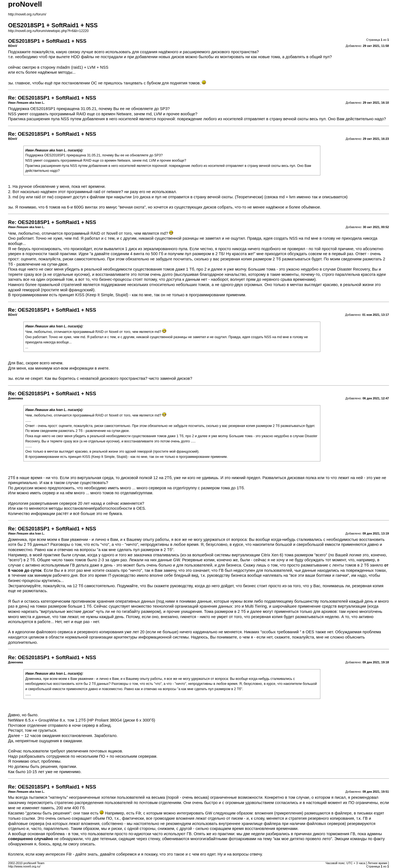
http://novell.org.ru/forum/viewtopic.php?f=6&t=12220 (48, 31)
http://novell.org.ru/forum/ (27, 14)
